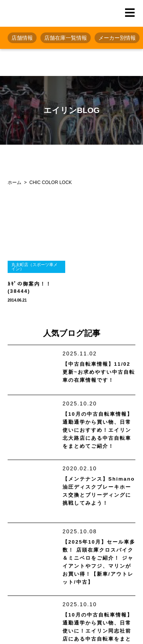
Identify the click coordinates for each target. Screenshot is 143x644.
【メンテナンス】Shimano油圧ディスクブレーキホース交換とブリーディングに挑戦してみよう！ (99, 491)
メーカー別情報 (117, 38)
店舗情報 (22, 38)
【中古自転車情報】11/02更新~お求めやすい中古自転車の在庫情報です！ (99, 372)
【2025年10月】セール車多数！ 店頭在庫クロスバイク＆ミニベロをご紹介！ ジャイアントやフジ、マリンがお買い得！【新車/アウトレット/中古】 (99, 562)
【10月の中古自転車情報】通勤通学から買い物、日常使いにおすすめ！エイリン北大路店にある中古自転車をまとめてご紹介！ (98, 430)
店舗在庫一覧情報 (66, 38)
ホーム (14, 182)
